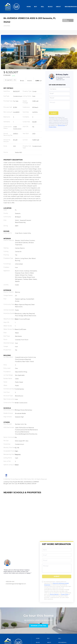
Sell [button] (42, 7)
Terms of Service (54, 594)
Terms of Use (61, 125)
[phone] (59, 98)
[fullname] (59, 89)
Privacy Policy (53, 127)
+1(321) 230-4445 (60, 80)
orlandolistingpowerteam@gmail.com (16, 584)
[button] (41, 638)
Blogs (50, 7)
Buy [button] (36, 7)
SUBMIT (57, 576)
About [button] (58, 7)
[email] (59, 93)
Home (29, 7)
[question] (59, 105)
